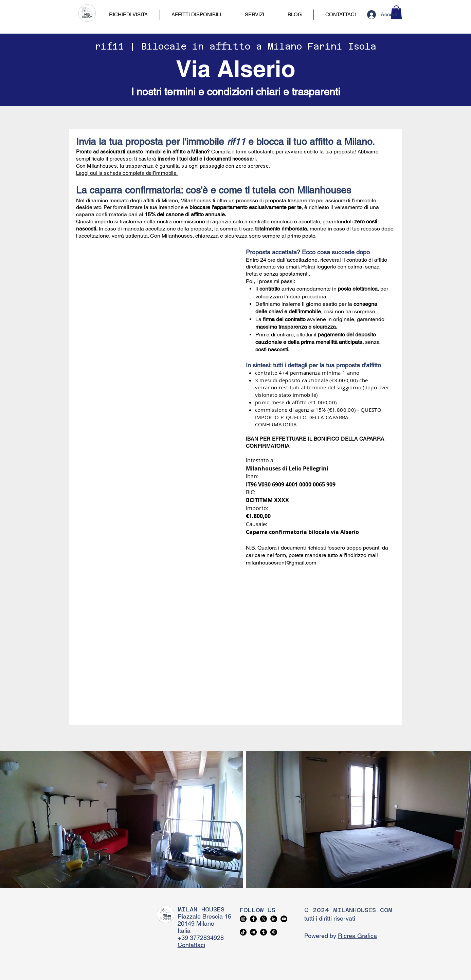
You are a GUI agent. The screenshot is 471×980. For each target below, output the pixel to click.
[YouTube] (284, 919)
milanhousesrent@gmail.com (281, 563)
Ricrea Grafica (357, 936)
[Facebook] (253, 919)
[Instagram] (243, 919)
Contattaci (191, 945)
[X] (264, 919)
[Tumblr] (264, 932)
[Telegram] (253, 932)
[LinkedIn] (274, 919)
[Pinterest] (274, 932)
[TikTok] (243, 932)
